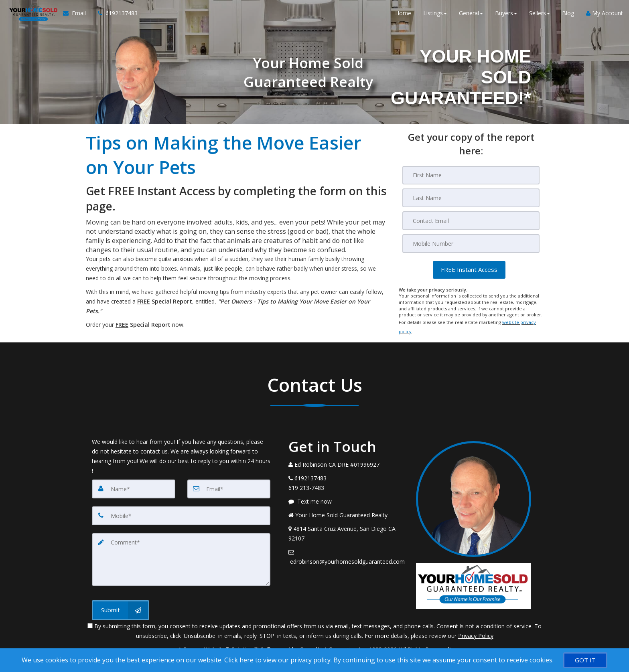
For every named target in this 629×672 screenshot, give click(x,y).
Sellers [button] (540, 16)
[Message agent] (346, 499)
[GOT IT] (585, 660)
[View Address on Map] (346, 531)
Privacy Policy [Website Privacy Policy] (476, 630)
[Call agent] (112, 16)
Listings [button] (435, 16)
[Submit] (121, 605)
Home (403, 16)
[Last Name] (471, 198)
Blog (568, 16)
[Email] (471, 220)
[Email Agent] (75, 16)
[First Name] (471, 175)
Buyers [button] (506, 16)
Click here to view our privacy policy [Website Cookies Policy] (277, 660)
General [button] (471, 16)
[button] (469, 268)
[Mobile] (471, 243)
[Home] (30, 16)
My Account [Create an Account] (605, 16)
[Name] (134, 486)
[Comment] (181, 555)
